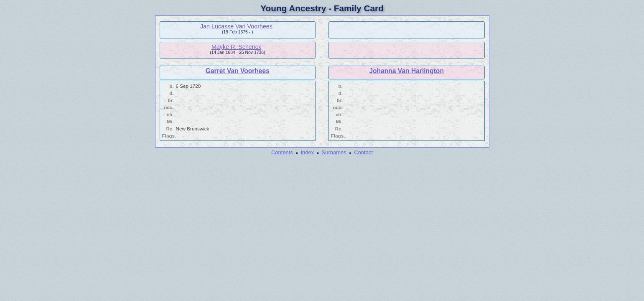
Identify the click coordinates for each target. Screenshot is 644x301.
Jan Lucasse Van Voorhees (236, 26)
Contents (282, 152)
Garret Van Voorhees (238, 71)
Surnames (334, 152)
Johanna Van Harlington (406, 71)
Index (307, 152)
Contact (363, 152)
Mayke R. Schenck (236, 47)
